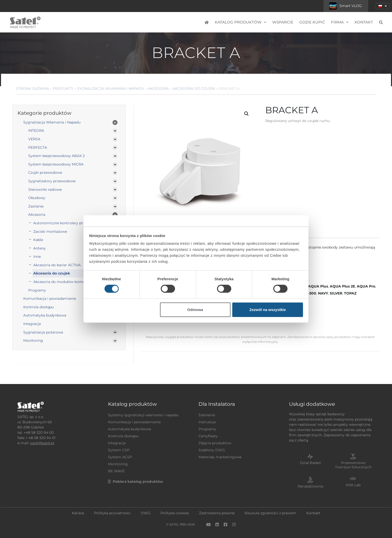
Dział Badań (310, 463)
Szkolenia (207, 415)
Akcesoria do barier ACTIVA (57, 265)
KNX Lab (353, 485)
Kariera (78, 513)
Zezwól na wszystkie (267, 310)
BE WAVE (116, 471)
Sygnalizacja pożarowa (43, 332)
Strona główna (32, 88)
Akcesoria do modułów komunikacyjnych (69, 282)
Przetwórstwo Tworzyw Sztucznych (353, 465)
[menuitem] (383, 6)
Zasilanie (36, 206)
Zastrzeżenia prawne (217, 513)
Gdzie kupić (312, 22)
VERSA (34, 139)
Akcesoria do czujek (194, 88)
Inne (37, 256)
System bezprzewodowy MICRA (56, 164)
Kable (38, 240)
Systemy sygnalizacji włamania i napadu (143, 415)
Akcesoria (158, 88)
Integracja (32, 324)
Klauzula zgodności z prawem (270, 513)
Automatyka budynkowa (45, 315)
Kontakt (364, 22)
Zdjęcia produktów (215, 443)
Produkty (63, 88)
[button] (246, 114)
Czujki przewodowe (45, 172)
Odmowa (195, 310)
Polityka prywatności (112, 513)
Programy (37, 290)
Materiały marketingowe (220, 457)
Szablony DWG (212, 450)
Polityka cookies (175, 513)
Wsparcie (283, 22)
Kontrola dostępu (38, 307)
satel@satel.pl (42, 443)
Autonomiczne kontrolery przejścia (64, 223)
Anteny (39, 248)
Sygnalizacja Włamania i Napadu (111, 88)
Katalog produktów (240, 22)
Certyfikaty (208, 436)
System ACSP (120, 457)
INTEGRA (36, 130)
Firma (340, 22)
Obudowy (37, 198)
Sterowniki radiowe (45, 189)
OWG (146, 513)
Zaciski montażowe (50, 231)
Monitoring (33, 340)
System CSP (119, 450)
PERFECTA (38, 147)
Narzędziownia (310, 486)
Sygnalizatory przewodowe (52, 181)
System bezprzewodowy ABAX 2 (56, 156)
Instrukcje (207, 422)
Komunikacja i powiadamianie (50, 298)
